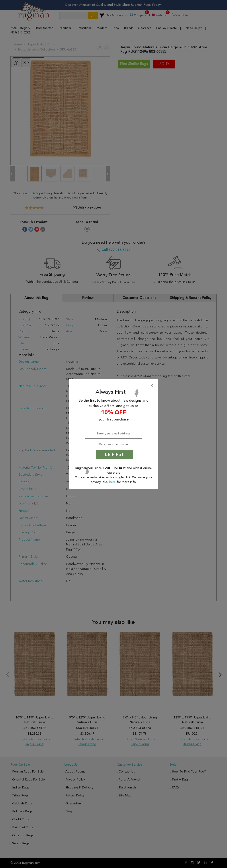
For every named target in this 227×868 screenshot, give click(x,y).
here (113, 482)
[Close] (114, 386)
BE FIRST (114, 455)
